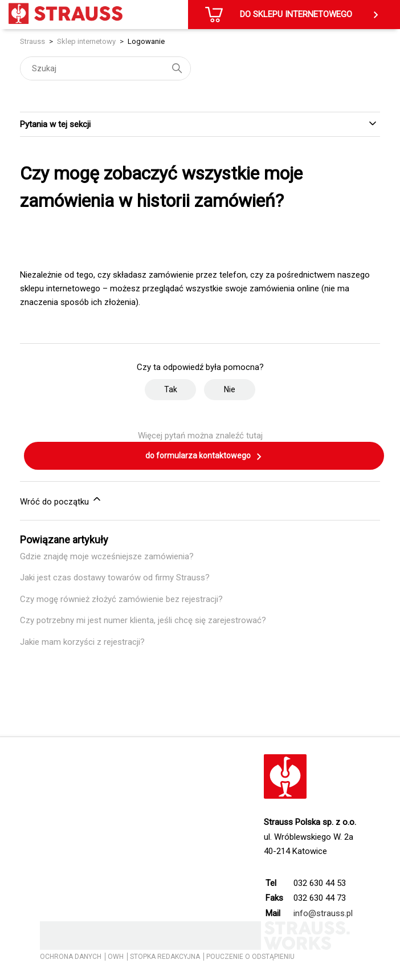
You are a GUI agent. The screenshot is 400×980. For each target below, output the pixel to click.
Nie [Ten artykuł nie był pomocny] (230, 389)
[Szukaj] (105, 68)
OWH (116, 957)
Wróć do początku (61, 500)
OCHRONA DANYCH (71, 957)
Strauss (32, 41)
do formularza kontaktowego (204, 457)
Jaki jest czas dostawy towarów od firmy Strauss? (115, 578)
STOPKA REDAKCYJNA (165, 957)
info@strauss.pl (323, 913)
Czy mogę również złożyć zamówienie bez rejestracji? (121, 599)
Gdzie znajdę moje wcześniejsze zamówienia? (107, 556)
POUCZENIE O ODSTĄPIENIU (250, 957)
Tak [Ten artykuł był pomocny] (171, 389)
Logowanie (146, 41)
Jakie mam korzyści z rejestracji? (82, 642)
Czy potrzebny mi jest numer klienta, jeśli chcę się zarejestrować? (143, 620)
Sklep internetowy (86, 41)
